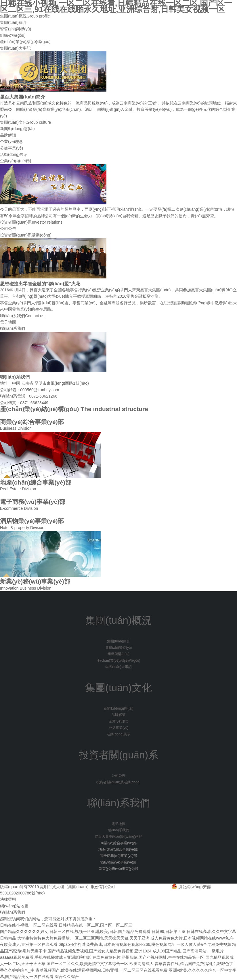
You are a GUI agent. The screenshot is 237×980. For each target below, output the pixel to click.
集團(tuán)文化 (25, 122)
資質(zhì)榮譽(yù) (16, 29)
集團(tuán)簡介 (13, 22)
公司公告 (8, 228)
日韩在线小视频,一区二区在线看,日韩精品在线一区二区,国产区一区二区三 (66, 925)
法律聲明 (8, 899)
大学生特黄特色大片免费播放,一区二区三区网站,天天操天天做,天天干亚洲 (83, 938)
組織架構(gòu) (13, 35)
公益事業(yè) (12, 148)
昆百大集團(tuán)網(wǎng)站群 (118, 836)
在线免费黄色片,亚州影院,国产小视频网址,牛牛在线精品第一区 (148, 957)
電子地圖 (8, 322)
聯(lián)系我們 (22, 316)
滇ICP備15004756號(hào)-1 (141, 887)
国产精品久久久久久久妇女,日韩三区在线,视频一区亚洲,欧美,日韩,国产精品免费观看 (75, 931)
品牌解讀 (8, 135)
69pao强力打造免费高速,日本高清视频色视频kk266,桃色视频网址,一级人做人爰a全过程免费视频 (145, 944)
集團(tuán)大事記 (15, 48)
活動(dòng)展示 (14, 154)
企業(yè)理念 (12, 142)
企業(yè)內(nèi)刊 (16, 161)
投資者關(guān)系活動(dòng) (26, 235)
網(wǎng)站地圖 (14, 906)
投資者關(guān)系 (31, 222)
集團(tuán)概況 (25, 16)
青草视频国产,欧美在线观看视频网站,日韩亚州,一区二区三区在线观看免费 (102, 970)
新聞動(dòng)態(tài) (17, 129)
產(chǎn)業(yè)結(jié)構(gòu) (25, 42)
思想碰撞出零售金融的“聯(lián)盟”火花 (40, 284)
